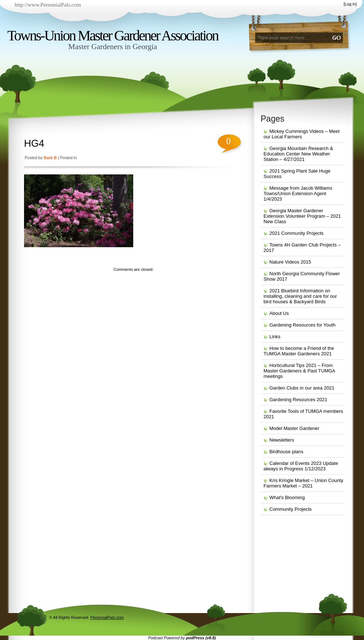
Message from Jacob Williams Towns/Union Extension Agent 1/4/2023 (298, 193)
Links (275, 337)
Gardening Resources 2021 (298, 400)
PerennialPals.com (107, 617)
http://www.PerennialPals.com (48, 5)
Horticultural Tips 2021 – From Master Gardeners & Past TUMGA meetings (299, 371)
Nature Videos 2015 (290, 262)
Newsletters (282, 440)
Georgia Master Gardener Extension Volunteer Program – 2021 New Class (302, 216)
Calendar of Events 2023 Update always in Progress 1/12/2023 (301, 466)
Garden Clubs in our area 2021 (302, 388)
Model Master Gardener (294, 428)
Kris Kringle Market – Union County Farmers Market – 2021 (303, 483)
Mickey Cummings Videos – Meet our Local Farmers (302, 134)
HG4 (34, 143)
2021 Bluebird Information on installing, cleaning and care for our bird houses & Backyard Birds (300, 296)
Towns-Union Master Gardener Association (113, 35)
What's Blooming (287, 497)
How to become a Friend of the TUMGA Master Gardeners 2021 (299, 351)
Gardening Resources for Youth (302, 325)
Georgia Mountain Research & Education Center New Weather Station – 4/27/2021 (298, 154)
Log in (350, 4)
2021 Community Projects (296, 233)
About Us (279, 313)
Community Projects (290, 509)
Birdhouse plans (286, 452)
